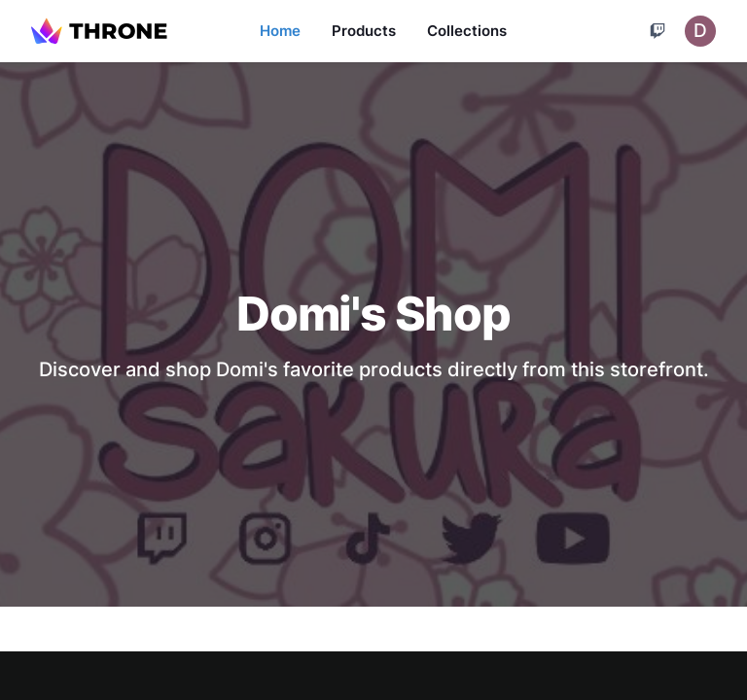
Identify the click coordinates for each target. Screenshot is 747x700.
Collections (467, 31)
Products (364, 31)
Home (280, 31)
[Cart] (658, 31)
